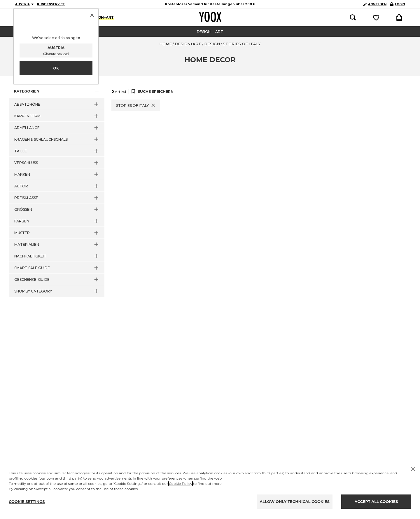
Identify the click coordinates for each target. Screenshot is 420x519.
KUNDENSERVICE (51, 4)
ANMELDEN (375, 4)
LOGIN (397, 4)
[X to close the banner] (413, 469)
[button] (57, 91)
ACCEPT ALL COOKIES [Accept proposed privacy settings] (376, 501)
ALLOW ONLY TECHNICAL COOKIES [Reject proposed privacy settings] (295, 501)
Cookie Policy (181, 484)
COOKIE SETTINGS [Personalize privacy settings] (27, 501)
